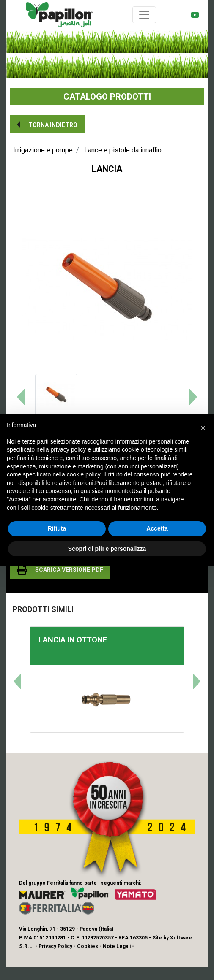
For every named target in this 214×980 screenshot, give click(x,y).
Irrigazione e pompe (43, 150)
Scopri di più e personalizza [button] (107, 549)
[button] (47, 124)
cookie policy (84, 474)
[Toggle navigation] (144, 15)
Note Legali (117, 946)
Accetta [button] (157, 528)
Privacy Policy (55, 946)
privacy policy (69, 449)
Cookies (88, 946)
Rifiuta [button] (57, 528)
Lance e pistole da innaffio (123, 150)
